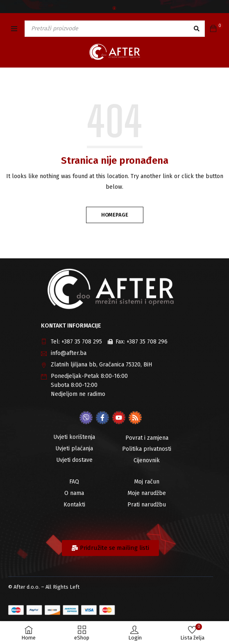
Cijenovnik (147, 460)
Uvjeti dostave (74, 460)
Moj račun (147, 482)
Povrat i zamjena (147, 438)
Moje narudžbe (147, 493)
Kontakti (74, 505)
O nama (74, 493)
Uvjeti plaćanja (74, 449)
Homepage (115, 215)
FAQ (74, 482)
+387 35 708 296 (147, 342)
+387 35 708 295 (82, 342)
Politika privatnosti (147, 449)
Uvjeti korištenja (74, 437)
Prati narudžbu (147, 505)
